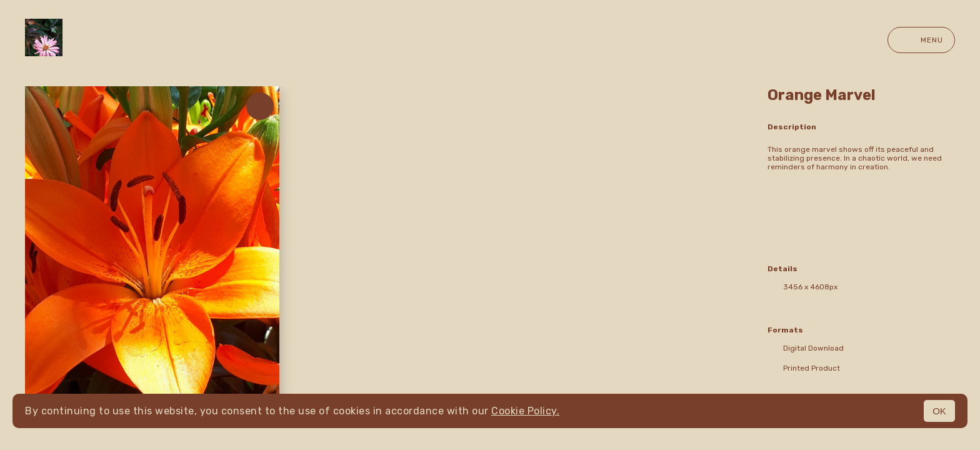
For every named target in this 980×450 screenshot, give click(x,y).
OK (939, 411)
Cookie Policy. (525, 411)
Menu (921, 40)
